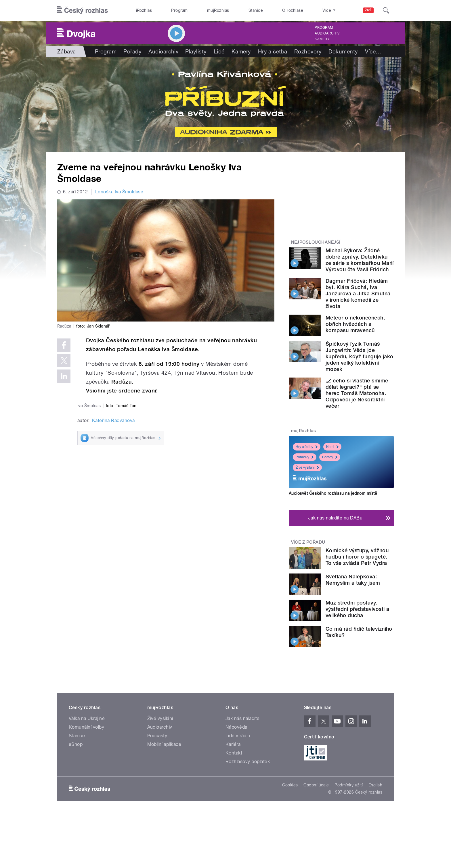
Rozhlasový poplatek (248, 762)
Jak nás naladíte (243, 718)
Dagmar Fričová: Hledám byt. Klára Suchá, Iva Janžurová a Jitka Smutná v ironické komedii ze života (358, 293)
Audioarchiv (327, 33)
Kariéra (233, 744)
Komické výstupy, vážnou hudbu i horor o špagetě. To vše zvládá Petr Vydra (357, 557)
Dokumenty (343, 51)
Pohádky (305, 457)
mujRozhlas (218, 10)
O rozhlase (293, 10)
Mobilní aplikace (164, 744)
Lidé (219, 51)
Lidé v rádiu (238, 736)
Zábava (67, 51)
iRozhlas (144, 10)
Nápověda (236, 727)
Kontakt (234, 753)
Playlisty (196, 51)
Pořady (132, 51)
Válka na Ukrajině (87, 718)
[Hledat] (386, 10)
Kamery (322, 39)
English (375, 785)
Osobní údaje (316, 785)
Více (373, 51)
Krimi (332, 447)
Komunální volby (86, 727)
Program (179, 10)
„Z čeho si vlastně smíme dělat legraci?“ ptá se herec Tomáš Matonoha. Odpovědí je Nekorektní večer (357, 393)
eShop (76, 744)
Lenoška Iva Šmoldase (119, 192)
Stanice (256, 10)
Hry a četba (273, 51)
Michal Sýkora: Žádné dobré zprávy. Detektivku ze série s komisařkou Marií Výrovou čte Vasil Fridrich (360, 260)
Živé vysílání (307, 467)
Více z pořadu (308, 542)
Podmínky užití (349, 785)
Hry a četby (307, 447)
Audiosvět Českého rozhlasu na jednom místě (333, 493)
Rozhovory (308, 51)
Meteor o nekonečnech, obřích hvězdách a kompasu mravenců (355, 324)
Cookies (290, 785)
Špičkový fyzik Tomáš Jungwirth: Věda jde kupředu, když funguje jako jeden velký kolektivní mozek (359, 356)
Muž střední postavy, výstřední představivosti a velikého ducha (357, 609)
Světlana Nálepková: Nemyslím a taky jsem (353, 580)
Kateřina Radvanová (113, 420)
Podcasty (157, 736)
